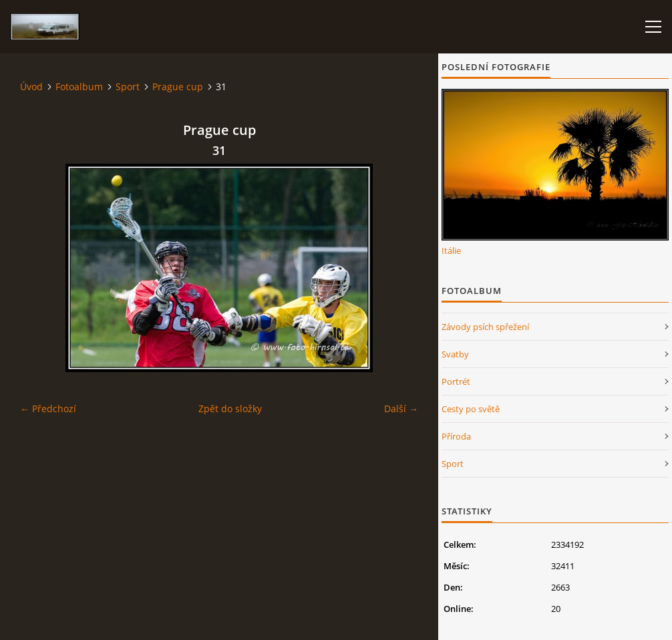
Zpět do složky (230, 409)
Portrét (456, 381)
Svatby (455, 354)
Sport (128, 87)
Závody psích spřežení (485, 327)
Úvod (31, 87)
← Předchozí (48, 409)
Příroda (456, 436)
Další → (401, 409)
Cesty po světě (471, 409)
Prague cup (178, 87)
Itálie (451, 251)
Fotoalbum (79, 87)
